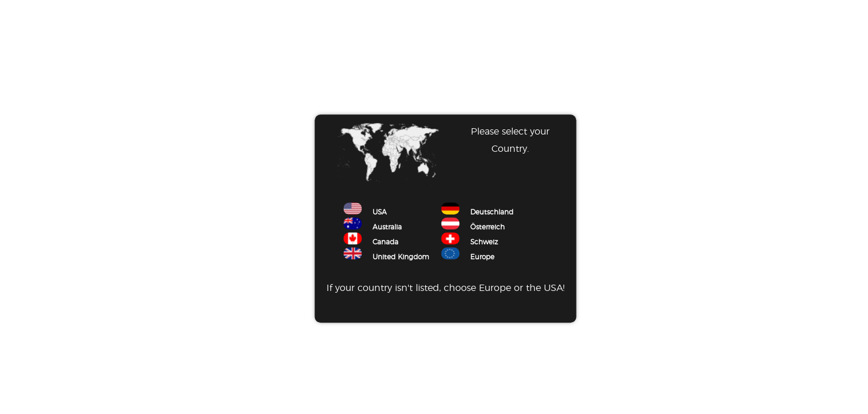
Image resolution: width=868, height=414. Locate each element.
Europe (468, 258)
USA (365, 213)
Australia (372, 228)
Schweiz (469, 243)
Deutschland (477, 213)
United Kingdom (386, 258)
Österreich (473, 228)
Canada (371, 243)
